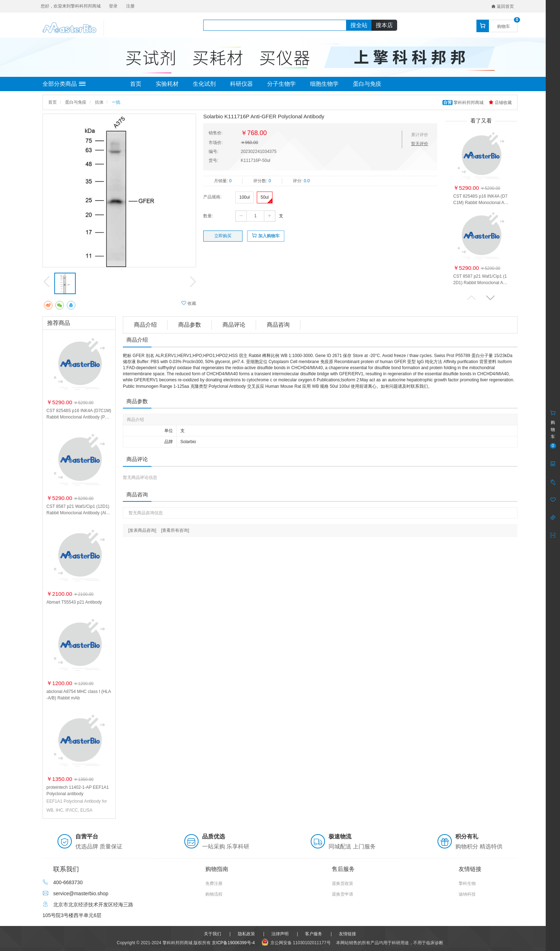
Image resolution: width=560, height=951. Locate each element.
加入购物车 (266, 236)
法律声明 (280, 934)
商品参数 (190, 325)
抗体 (99, 102)
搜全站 (359, 25)
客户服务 (314, 934)
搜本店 (384, 25)
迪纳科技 (467, 894)
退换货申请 (342, 894)
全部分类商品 (64, 84)
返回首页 (503, 6)
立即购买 (223, 236)
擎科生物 (467, 883)
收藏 (189, 303)
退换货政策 (342, 883)
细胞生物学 (324, 84)
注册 (130, 6)
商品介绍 (145, 325)
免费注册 (214, 883)
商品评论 (234, 325)
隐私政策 (246, 934)
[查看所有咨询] (175, 530)
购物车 (504, 26)
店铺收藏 (500, 103)
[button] (490, 298)
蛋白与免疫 (367, 84)
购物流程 (214, 894)
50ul (265, 197)
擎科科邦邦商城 (464, 103)
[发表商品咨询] (142, 530)
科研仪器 (241, 84)
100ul (244, 197)
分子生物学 (281, 84)
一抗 (116, 102)
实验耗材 (167, 84)
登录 (113, 6)
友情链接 (347, 934)
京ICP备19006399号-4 (233, 943)
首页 (136, 84)
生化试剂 (204, 84)
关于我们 (212, 934)
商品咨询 (278, 325)
